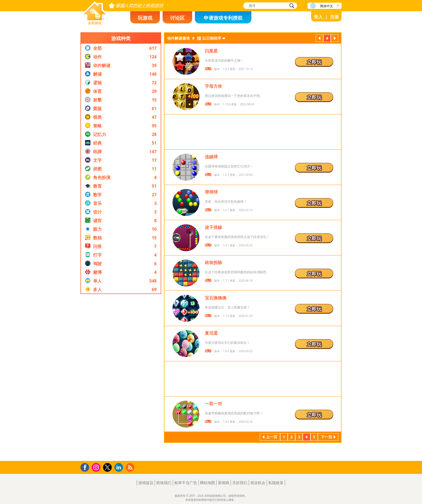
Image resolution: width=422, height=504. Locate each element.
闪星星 (211, 51)
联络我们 (164, 483)
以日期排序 (212, 38)
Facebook (86, 467)
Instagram (97, 467)
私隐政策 (276, 483)
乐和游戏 (95, 11)
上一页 (319, 39)
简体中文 (326, 6)
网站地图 (208, 483)
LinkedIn (120, 468)
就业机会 (258, 483)
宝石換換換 (216, 298)
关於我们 (240, 483)
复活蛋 (211, 333)
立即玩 (314, 62)
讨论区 (177, 18)
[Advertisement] (121, 377)
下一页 (335, 39)
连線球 (211, 157)
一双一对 (213, 404)
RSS (131, 467)
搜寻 (291, 6)
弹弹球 (211, 192)
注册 (335, 17)
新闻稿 (224, 483)
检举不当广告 (186, 483)
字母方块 (213, 86)
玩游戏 (145, 18)
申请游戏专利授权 (223, 18)
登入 (318, 17)
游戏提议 (146, 483)
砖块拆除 (213, 262)
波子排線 (213, 227)
